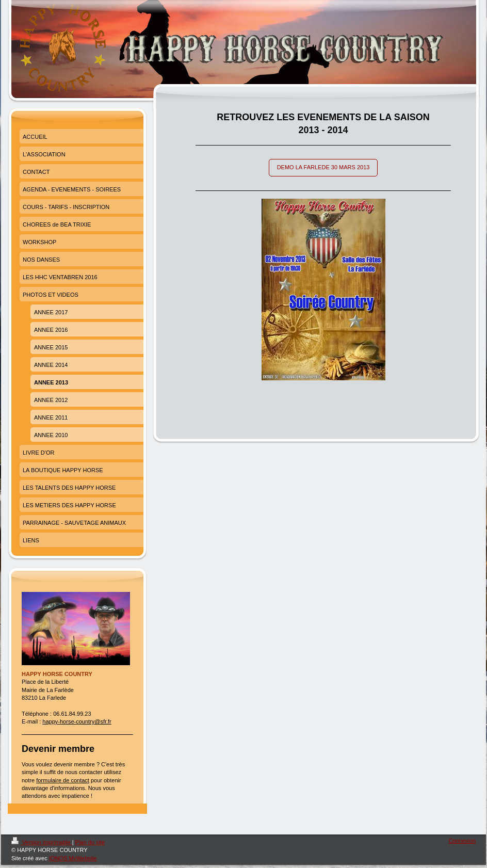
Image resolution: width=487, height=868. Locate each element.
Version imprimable (42, 842)
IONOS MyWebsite (73, 858)
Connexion (462, 841)
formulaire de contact (63, 780)
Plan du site (90, 842)
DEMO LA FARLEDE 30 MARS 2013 (323, 167)
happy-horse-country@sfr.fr (77, 721)
